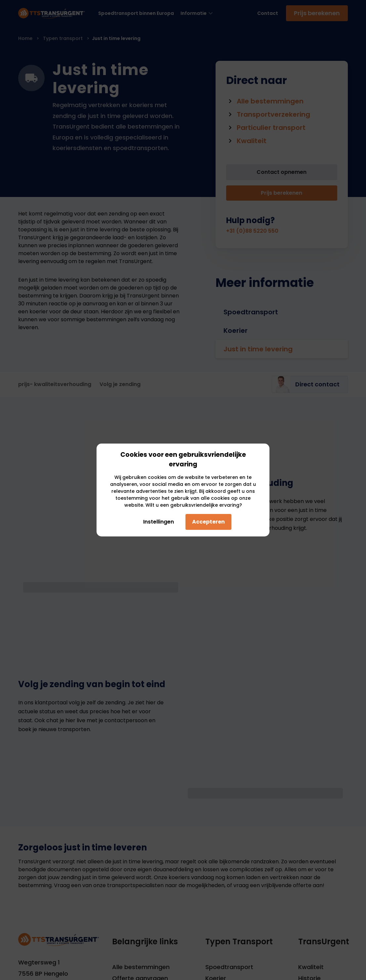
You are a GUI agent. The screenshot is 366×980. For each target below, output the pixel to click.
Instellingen (157, 522)
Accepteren (208, 522)
